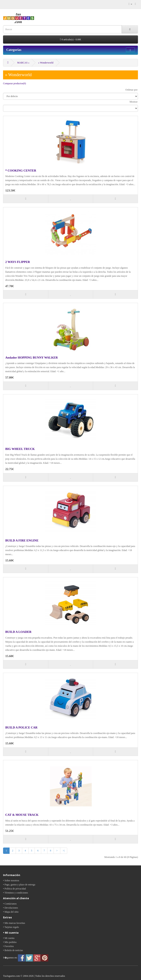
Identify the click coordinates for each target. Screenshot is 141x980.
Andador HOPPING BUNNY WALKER (32, 358)
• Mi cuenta (9, 938)
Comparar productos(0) (14, 83)
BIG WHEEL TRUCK (20, 449)
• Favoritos (8, 946)
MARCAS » (23, 63)
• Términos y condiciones (15, 893)
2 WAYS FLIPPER (18, 262)
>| (64, 851)
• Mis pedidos (10, 942)
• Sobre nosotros (11, 880)
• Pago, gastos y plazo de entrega (19, 885)
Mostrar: (134, 102)
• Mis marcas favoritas (14, 923)
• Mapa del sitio (11, 912)
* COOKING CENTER (21, 171)
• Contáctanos (10, 904)
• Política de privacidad (14, 889)
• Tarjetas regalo (11, 927)
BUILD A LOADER (18, 632)
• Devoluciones (10, 908)
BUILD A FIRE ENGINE (22, 540)
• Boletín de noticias (13, 950)
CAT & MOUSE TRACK (22, 815)
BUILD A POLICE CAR (21, 727)
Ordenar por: (132, 90)
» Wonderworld (46, 63)
